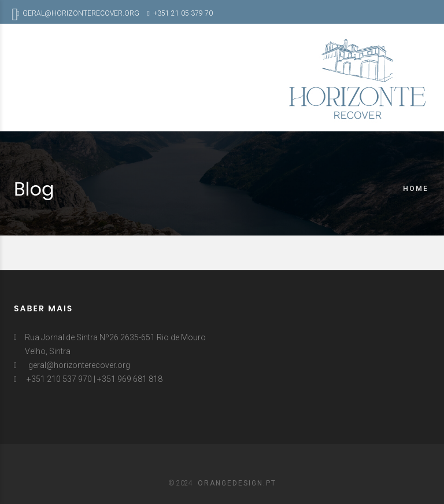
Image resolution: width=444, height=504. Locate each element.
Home (416, 189)
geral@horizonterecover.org (79, 365)
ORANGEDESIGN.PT (237, 483)
